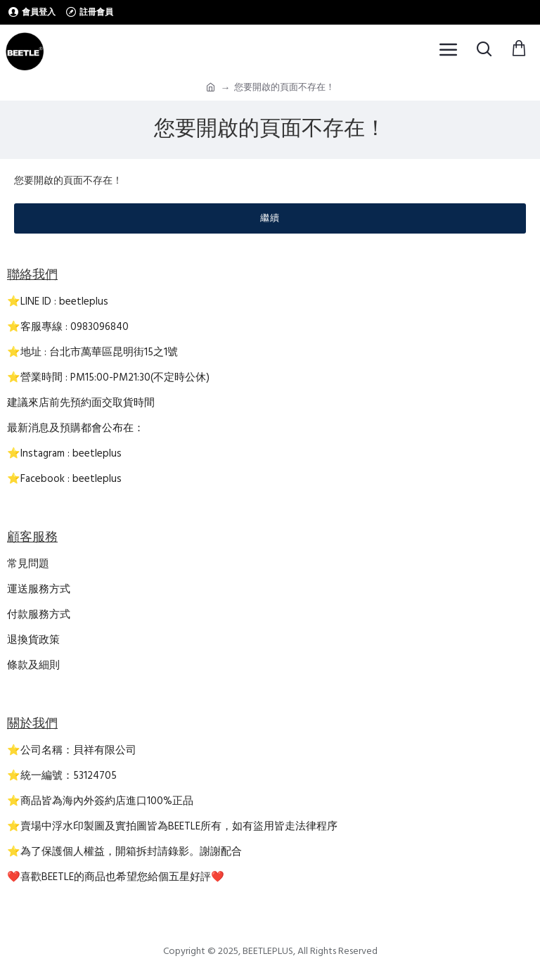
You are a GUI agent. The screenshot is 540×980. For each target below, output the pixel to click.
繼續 (270, 218)
